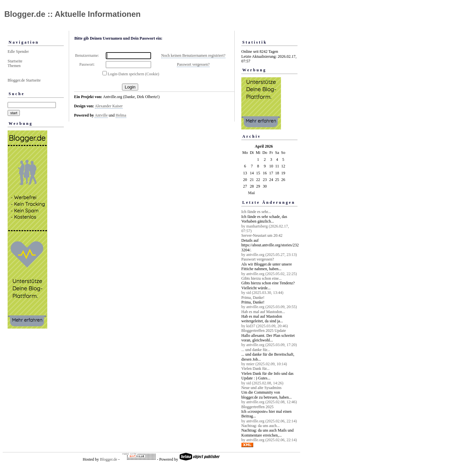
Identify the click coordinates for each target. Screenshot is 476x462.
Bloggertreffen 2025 (257, 407)
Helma (121, 115)
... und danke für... (256, 350)
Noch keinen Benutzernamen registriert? (193, 55)
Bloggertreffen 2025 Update (264, 331)
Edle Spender (18, 52)
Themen (14, 66)
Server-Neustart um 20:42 (262, 235)
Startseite (15, 61)
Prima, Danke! (253, 298)
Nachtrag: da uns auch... (260, 426)
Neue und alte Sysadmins (261, 388)
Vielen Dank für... (256, 369)
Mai (251, 193)
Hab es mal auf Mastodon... (263, 312)
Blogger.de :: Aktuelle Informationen (72, 14)
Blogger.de (108, 459)
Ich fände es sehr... (256, 212)
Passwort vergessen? (193, 64)
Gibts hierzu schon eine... (261, 278)
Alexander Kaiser (109, 106)
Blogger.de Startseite (24, 80)
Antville (101, 115)
